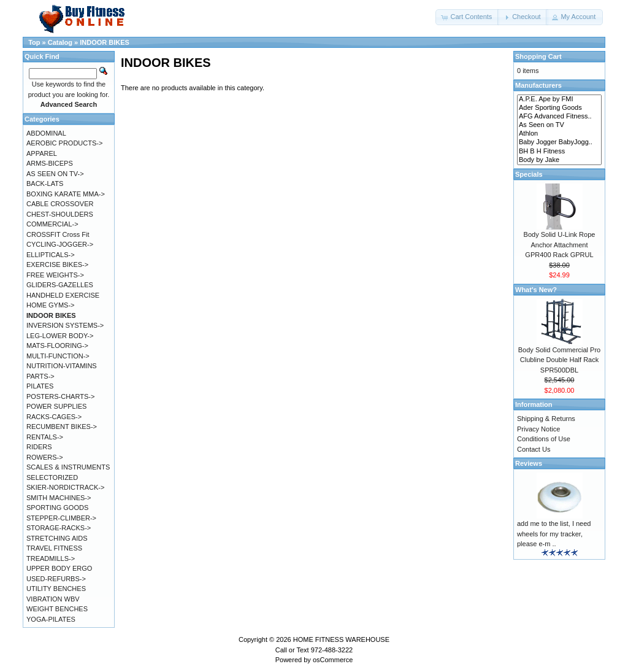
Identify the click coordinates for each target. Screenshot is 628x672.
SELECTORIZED (52, 477)
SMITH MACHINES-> (59, 498)
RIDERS (39, 447)
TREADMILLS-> (51, 558)
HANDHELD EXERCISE (63, 295)
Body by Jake (559, 160)
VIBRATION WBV (53, 599)
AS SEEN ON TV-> (55, 174)
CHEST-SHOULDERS (60, 214)
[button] (467, 17)
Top (34, 42)
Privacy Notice (538, 429)
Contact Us (534, 449)
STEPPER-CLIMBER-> (61, 518)
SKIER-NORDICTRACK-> (65, 487)
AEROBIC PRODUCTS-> (64, 143)
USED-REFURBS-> (56, 579)
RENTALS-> (45, 437)
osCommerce (333, 660)
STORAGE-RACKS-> (59, 528)
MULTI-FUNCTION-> (58, 356)
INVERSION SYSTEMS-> (65, 325)
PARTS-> (40, 376)
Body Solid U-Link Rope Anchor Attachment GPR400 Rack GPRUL (560, 245)
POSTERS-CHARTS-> (60, 396)
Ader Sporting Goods (559, 108)
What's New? (536, 290)
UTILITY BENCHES (56, 589)
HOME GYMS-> (51, 305)
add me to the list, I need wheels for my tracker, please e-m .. (554, 534)
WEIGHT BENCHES (57, 609)
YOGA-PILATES (51, 619)
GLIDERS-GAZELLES (60, 285)
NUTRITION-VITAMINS (62, 366)
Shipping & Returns (546, 419)
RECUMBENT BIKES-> (62, 427)
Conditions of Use (544, 439)
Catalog (60, 42)
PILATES (40, 386)
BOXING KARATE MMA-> (66, 194)
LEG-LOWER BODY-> (60, 336)
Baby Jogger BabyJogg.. (559, 142)
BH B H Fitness (559, 152)
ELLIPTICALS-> (51, 255)
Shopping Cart (538, 56)
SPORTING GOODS (57, 508)
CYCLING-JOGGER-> (60, 244)
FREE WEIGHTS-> (55, 275)
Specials (529, 174)
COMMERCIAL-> (52, 224)
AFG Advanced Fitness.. (559, 117)
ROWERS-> (45, 457)
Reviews (529, 463)
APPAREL (42, 153)
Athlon (559, 134)
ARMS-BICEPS (50, 163)
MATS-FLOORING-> (57, 346)
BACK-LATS (45, 183)
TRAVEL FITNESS (54, 548)
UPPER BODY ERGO (59, 568)
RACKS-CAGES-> (54, 417)
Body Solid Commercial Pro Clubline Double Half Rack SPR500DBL (560, 360)
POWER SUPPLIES (56, 406)
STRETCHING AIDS (57, 538)
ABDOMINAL (46, 133)
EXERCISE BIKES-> (57, 265)
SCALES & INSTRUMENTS (68, 467)
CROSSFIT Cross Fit (58, 234)
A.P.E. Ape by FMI (559, 99)
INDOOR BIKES (105, 42)
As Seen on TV (559, 125)
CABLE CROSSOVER (60, 204)
